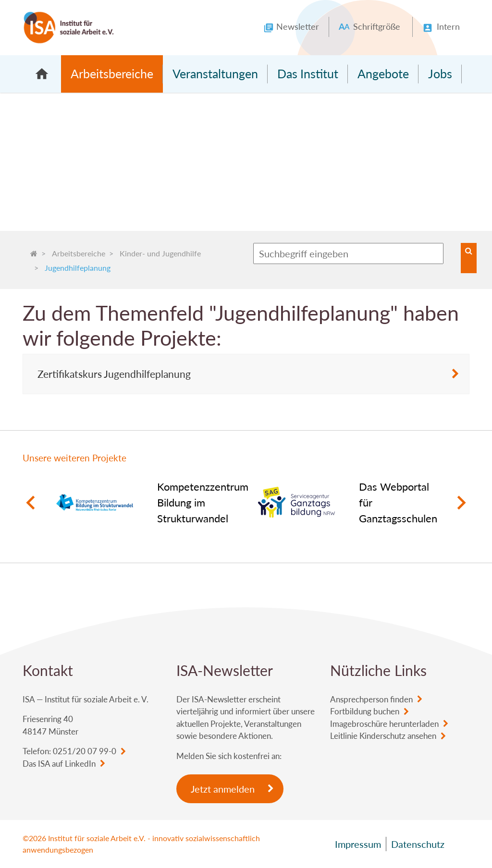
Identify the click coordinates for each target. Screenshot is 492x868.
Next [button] (462, 503)
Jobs (440, 73)
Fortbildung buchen (365, 711)
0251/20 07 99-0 (85, 751)
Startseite (42, 74)
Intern (448, 26)
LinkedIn (80, 764)
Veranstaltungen (215, 73)
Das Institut (308, 73)
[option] (145, 503)
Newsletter (298, 26)
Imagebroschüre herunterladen (384, 724)
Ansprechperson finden (371, 699)
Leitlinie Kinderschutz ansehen (383, 736)
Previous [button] (30, 503)
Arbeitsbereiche (112, 73)
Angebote (383, 73)
